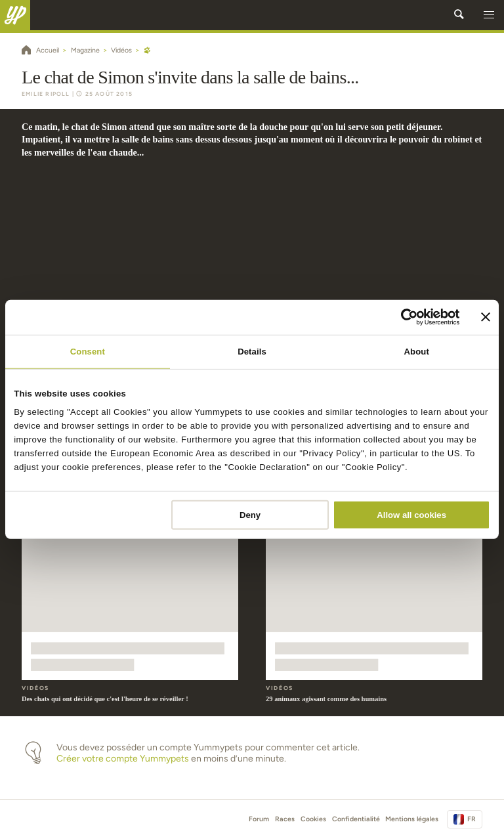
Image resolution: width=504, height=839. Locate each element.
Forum (259, 819)
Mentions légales (412, 819)
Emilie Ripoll (46, 94)
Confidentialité (356, 819)
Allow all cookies (411, 515)
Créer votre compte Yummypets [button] (123, 759)
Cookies (313, 819)
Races (285, 819)
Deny (250, 515)
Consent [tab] (88, 351)
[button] (489, 15)
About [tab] (417, 351)
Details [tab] (252, 351)
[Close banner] (486, 317)
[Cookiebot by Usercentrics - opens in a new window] (403, 317)
